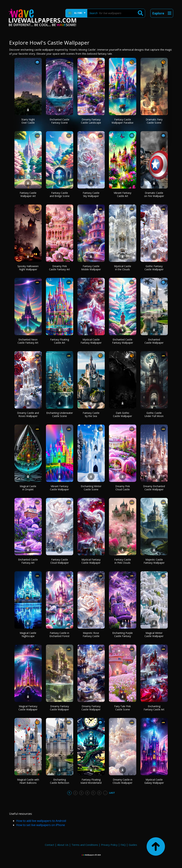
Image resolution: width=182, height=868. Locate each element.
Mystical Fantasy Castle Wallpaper (91, 561)
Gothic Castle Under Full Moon (154, 414)
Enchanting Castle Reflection (60, 781)
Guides (133, 845)
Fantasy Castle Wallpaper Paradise (123, 121)
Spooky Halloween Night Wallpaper (28, 268)
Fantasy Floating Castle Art (60, 341)
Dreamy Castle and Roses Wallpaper (28, 414)
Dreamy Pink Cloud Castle (123, 488)
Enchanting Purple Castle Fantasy (123, 634)
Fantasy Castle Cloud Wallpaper (60, 561)
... (105, 793)
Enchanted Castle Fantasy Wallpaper (123, 341)
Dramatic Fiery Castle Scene (154, 121)
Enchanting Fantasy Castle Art (154, 708)
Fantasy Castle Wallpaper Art (28, 194)
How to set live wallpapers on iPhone (41, 825)
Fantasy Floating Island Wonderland (91, 781)
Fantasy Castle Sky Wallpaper (91, 194)
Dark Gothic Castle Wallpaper (123, 414)
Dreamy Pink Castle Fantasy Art (59, 268)
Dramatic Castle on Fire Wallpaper (154, 194)
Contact (50, 845)
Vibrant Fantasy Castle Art (123, 194)
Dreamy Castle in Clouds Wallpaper (123, 781)
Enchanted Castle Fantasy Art (28, 561)
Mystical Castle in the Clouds (123, 268)
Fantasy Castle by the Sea (91, 414)
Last (112, 793)
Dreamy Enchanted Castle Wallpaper (154, 488)
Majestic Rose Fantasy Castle (91, 634)
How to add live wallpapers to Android (41, 821)
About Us (63, 845)
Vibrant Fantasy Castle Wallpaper (59, 488)
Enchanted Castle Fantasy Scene (59, 121)
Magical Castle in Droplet (28, 488)
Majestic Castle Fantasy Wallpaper (154, 561)
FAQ (123, 845)
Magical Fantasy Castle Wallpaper (28, 708)
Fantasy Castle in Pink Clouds (123, 561)
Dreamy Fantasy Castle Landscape (91, 121)
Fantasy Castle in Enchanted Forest (59, 634)
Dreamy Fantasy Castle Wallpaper (59, 708)
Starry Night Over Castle (28, 121)
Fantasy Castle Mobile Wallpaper (91, 268)
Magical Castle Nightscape (28, 634)
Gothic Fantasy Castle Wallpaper (154, 268)
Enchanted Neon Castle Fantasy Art (28, 341)
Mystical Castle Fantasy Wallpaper (91, 341)
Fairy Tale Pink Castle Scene (123, 708)
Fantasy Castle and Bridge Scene (60, 194)
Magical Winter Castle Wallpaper (154, 634)
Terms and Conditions (85, 845)
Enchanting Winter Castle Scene (91, 488)
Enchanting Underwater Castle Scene (60, 414)
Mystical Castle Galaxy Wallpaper (154, 781)
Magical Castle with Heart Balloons (28, 781)
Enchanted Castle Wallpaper (154, 341)
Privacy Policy (109, 845)
